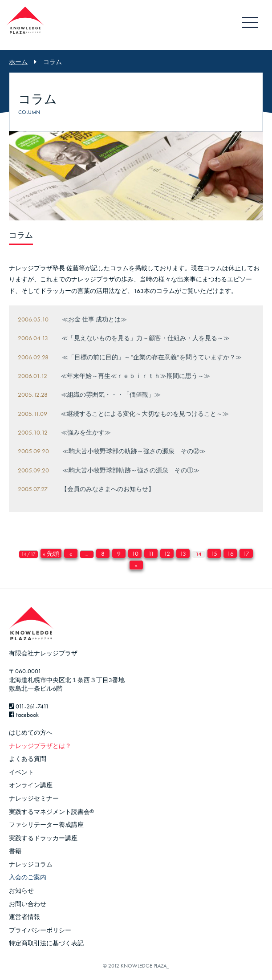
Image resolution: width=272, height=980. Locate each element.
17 (246, 553)
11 (151, 553)
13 (183, 553)
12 (167, 553)
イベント (21, 772)
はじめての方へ (31, 732)
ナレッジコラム (31, 864)
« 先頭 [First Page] (51, 553)
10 (135, 553)
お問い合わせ (28, 904)
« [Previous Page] (71, 553)
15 (214, 553)
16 (230, 553)
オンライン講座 (31, 785)
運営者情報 (24, 917)
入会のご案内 (28, 877)
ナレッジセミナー (34, 798)
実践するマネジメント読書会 (51, 812)
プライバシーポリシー (40, 930)
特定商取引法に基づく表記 (46, 943)
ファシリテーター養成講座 (46, 825)
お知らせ (21, 891)
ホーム (18, 62)
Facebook (24, 715)
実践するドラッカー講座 (43, 838)
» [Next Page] (136, 565)
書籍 (15, 851)
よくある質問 (28, 759)
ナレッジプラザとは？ (40, 746)
